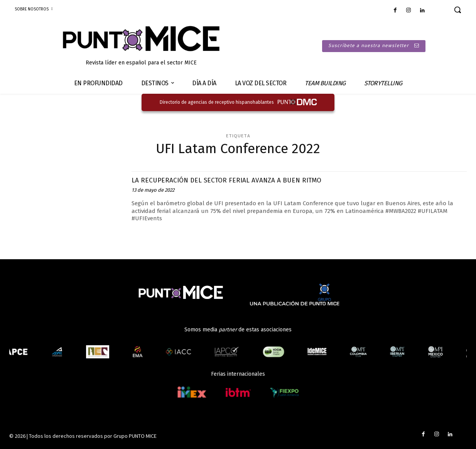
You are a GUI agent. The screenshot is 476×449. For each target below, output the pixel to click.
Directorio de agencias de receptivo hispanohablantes (217, 102)
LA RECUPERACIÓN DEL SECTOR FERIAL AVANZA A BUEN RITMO (243, 180)
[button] (457, 10)
